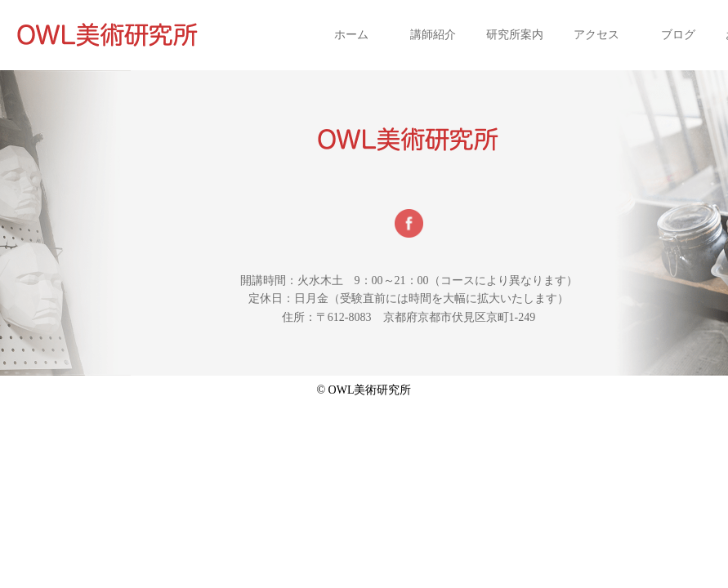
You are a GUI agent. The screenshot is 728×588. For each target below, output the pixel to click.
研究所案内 (515, 35)
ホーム (351, 35)
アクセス (596, 35)
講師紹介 (433, 35)
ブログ (678, 35)
